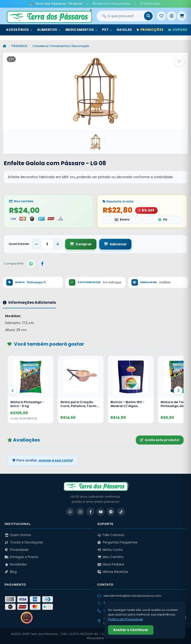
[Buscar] (148, 16)
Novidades (16, 564)
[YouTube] (101, 512)
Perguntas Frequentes (117, 542)
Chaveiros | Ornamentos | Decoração (61, 46)
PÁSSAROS (19, 46)
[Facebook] (90, 512)
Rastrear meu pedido (111, 4)
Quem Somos (18, 535)
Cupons (178, 30)
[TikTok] (121, 512)
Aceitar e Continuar (131, 630)
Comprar (81, 244)
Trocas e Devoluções (24, 542)
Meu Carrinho (110, 557)
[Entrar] (172, 16)
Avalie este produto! (160, 440)
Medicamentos (81, 30)
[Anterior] (13, 391)
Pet (107, 30)
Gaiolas (124, 30)
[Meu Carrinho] (182, 16)
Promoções (150, 30)
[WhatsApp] (70, 512)
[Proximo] (178, 391)
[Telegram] (111, 512)
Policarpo (37, 282)
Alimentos (49, 30)
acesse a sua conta (55, 460)
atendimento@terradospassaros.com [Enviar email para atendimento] (129, 596)
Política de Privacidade (126, 619)
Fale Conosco (111, 535)
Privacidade (17, 550)
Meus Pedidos (111, 564)
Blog (11, 572)
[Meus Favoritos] (161, 16)
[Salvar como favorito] (179, 61)
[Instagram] (80, 512)
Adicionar (115, 244)
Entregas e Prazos (21, 557)
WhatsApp (150, 4)
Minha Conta (110, 550)
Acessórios (19, 30)
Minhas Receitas (113, 572)
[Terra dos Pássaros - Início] (49, 16)
